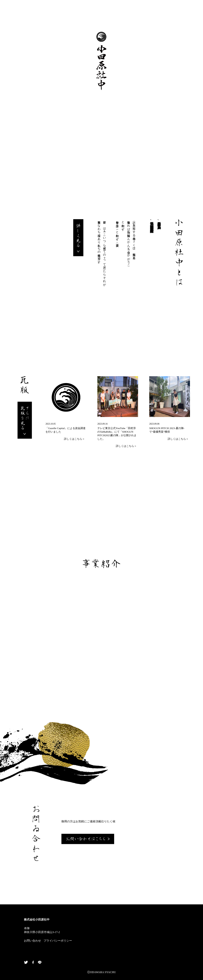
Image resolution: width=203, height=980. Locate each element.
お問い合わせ (32, 941)
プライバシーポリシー (58, 941)
